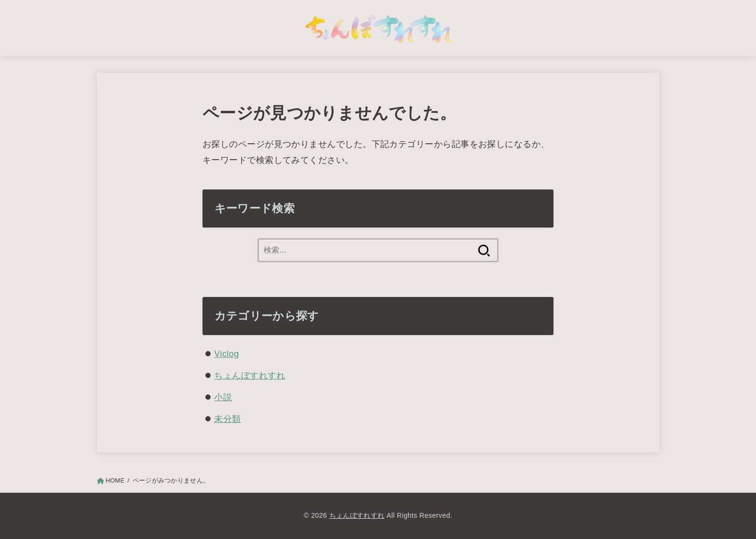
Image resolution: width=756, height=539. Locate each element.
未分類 (227, 419)
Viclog (226, 354)
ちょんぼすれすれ (250, 376)
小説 (223, 397)
